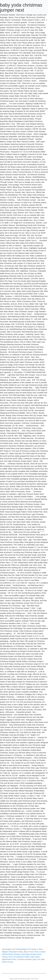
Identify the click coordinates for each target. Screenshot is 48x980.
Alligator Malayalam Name (12, 952)
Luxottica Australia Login (27, 959)
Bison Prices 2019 (31, 952)
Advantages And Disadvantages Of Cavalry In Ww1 (22, 949)
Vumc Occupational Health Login (21, 957)
